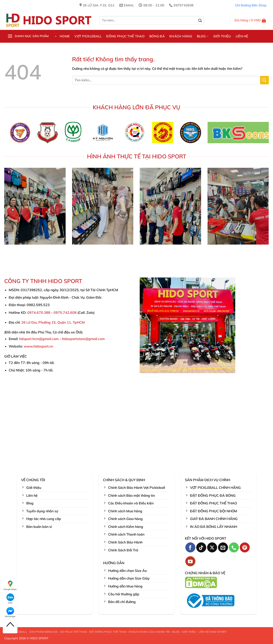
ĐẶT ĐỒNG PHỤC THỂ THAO (108, 632)
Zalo (10, 599)
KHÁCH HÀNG (181, 36)
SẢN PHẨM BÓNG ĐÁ (44, 632)
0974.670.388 (39, 313)
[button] (250, 20)
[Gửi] (200, 21)
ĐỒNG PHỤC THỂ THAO (125, 36)
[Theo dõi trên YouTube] (190, 561)
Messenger (10, 612)
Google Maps (10, 585)
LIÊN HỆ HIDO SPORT (212, 632)
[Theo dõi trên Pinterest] (245, 547)
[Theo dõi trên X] (212, 547)
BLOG (203, 36)
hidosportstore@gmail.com (83, 339)
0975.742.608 (65, 313)
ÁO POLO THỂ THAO (73, 632)
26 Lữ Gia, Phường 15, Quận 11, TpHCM (53, 322)
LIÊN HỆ (242, 36)
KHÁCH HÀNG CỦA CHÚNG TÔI (150, 632)
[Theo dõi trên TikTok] (201, 547)
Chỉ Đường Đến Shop (251, 5)
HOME (65, 36)
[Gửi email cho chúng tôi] (223, 547)
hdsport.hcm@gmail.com (39, 339)
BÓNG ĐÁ (157, 36)
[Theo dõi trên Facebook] (190, 547)
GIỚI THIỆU (222, 36)
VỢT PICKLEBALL (88, 36)
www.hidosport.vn (38, 346)
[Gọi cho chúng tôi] (234, 547)
